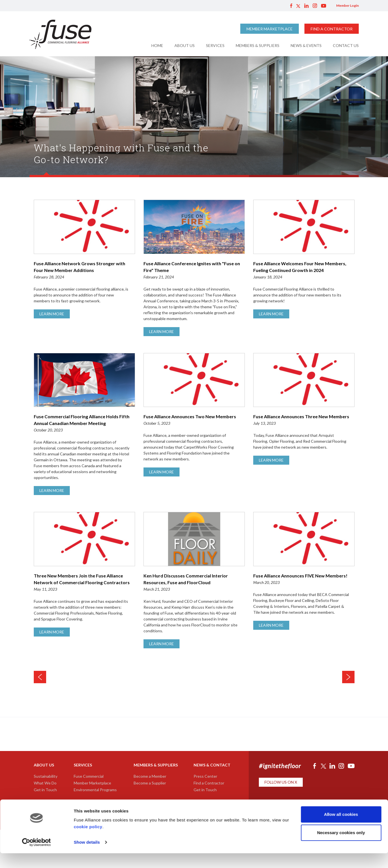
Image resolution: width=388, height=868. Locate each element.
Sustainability (46, 776)
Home (157, 45)
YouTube (324, 6)
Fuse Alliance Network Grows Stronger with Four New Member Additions (84, 271)
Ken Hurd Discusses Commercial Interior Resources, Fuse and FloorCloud (194, 583)
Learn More (52, 314)
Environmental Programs (95, 790)
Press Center (205, 776)
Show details (87, 857)
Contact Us (346, 45)
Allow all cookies (341, 829)
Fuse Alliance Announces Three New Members (304, 420)
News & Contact (212, 765)
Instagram (315, 6)
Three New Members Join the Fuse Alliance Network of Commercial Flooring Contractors (84, 583)
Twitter (298, 6)
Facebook (291, 6)
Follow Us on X (281, 782)
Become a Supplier (150, 783)
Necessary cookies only (341, 847)
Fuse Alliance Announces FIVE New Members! (304, 579)
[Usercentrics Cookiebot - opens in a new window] (36, 857)
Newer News (40, 677)
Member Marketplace (270, 29)
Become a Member (150, 776)
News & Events (306, 45)
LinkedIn (306, 6)
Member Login (347, 5)
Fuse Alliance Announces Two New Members (194, 420)
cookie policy (88, 841)
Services (215, 45)
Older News (348, 677)
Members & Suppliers (258, 45)
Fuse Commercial (89, 776)
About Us (185, 45)
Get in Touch (45, 790)
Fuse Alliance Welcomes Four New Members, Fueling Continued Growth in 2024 (304, 271)
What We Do (45, 783)
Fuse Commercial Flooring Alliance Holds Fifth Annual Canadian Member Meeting (84, 424)
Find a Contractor (332, 29)
